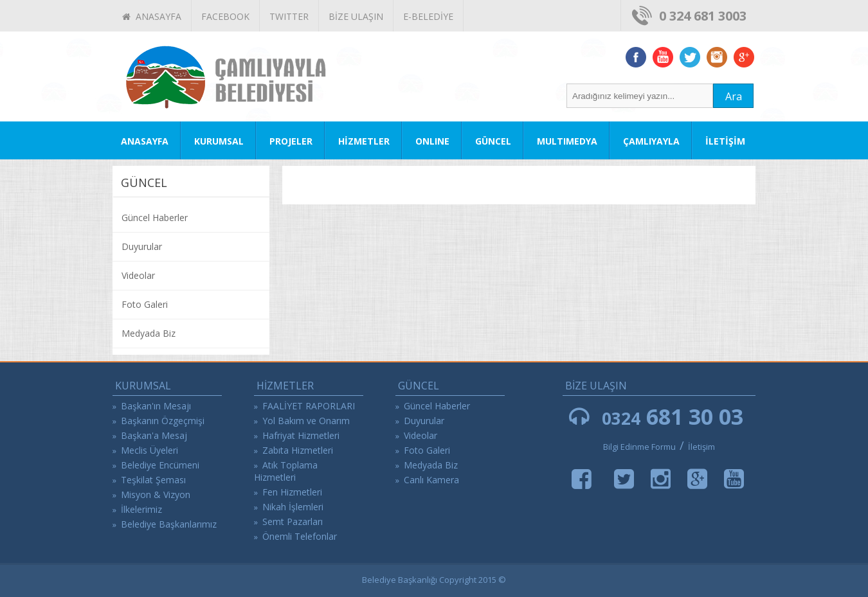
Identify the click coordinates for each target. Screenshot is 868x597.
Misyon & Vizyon (156, 495)
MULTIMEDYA (567, 141)
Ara (734, 96)
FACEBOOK (225, 16)
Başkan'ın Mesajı (156, 406)
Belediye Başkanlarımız (169, 524)
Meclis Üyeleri (149, 450)
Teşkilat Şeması (153, 480)
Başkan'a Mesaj (154, 435)
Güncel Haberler (155, 218)
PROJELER (291, 141)
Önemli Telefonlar (300, 536)
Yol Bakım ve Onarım (306, 421)
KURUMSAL (219, 141)
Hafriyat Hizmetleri (301, 435)
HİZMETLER (364, 141)
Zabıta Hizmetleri (298, 450)
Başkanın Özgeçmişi (163, 421)
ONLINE (432, 141)
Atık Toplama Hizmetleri (286, 471)
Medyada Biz (149, 333)
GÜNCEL (493, 141)
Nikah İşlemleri (293, 507)
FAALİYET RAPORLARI (309, 406)
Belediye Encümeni (160, 465)
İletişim (701, 447)
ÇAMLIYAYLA (651, 141)
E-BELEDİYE (428, 16)
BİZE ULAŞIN (356, 16)
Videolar (138, 275)
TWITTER (289, 16)
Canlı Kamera (431, 480)
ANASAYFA (152, 16)
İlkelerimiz (141, 509)
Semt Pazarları (293, 521)
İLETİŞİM (725, 141)
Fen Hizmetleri (292, 492)
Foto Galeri (145, 304)
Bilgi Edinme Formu (639, 447)
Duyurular (142, 246)
